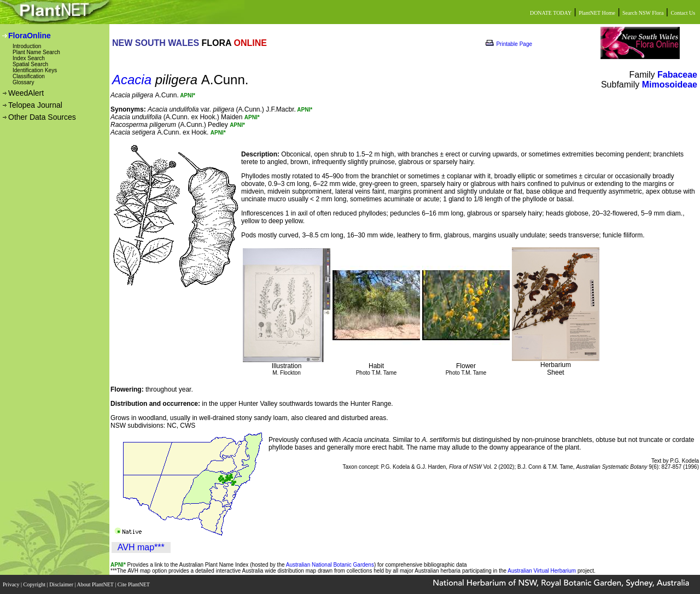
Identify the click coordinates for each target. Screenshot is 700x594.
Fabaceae (677, 75)
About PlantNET (96, 584)
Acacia (132, 80)
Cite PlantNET (134, 584)
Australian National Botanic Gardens (330, 565)
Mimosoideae (670, 85)
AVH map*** (141, 547)
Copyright (35, 584)
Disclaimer (62, 584)
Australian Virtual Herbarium (542, 571)
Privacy (12, 584)
